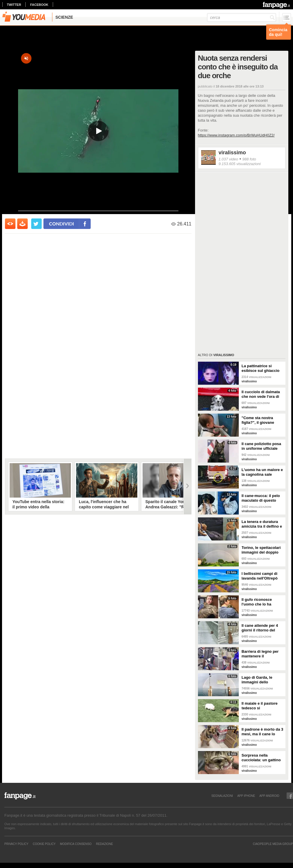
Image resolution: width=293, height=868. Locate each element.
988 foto (249, 159)
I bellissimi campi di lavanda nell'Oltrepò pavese (260, 576)
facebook (39, 5)
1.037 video (228, 159)
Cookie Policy (44, 844)
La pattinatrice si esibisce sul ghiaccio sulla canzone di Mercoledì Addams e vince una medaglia (261, 368)
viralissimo (232, 153)
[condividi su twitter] (36, 224)
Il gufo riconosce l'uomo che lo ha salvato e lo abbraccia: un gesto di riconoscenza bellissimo (262, 602)
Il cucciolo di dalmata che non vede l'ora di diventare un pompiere (262, 394)
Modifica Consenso (76, 844)
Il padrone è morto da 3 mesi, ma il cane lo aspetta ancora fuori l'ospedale (263, 732)
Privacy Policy (16, 844)
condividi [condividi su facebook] (62, 224)
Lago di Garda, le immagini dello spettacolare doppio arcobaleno (260, 680)
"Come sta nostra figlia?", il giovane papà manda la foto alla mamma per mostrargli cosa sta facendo (263, 420)
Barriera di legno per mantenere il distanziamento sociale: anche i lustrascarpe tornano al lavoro (263, 654)
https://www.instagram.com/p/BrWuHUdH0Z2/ (236, 135)
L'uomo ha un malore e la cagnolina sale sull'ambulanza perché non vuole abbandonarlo (262, 472)
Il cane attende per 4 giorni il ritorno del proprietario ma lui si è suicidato (262, 628)
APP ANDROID (269, 796)
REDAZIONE (104, 844)
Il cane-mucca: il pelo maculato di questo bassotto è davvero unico (261, 498)
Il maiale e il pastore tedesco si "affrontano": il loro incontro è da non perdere (260, 706)
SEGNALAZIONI (222, 796)
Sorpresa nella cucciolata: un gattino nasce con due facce (261, 758)
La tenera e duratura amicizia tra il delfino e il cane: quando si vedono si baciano (262, 524)
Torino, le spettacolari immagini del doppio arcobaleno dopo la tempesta (261, 550)
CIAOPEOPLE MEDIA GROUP (273, 844)
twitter (14, 5)
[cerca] (242, 17)
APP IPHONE (246, 796)
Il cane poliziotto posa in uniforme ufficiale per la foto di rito (262, 446)
